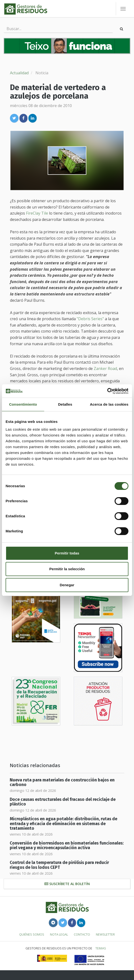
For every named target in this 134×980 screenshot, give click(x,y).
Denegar (67, 585)
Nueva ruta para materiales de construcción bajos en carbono (62, 782)
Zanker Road (105, 369)
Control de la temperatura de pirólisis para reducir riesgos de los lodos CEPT (59, 865)
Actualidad (19, 73)
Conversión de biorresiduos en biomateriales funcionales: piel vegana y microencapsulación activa (67, 846)
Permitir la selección (67, 569)
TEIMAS (101, 948)
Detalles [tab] (65, 404)
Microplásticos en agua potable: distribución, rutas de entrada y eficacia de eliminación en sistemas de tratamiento (63, 824)
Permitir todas (67, 553)
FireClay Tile (37, 213)
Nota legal (59, 934)
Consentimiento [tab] (23, 404)
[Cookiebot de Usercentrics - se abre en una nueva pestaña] (107, 391)
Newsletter (105, 934)
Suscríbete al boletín (67, 884)
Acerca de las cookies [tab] (109, 404)
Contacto (82, 934)
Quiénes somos (32, 934)
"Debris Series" (90, 319)
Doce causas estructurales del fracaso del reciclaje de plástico (63, 802)
